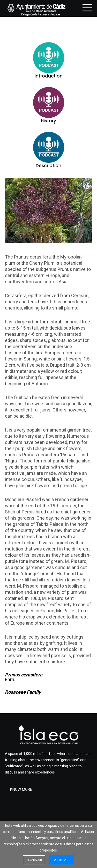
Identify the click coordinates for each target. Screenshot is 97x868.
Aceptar (61, 860)
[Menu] (86, 8)
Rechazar (34, 860)
